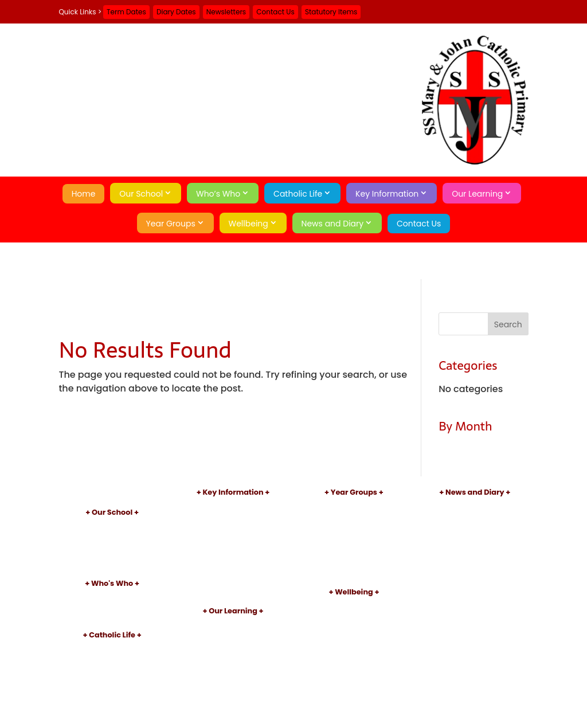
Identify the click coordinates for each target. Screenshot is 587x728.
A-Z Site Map (475, 564)
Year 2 (354, 534)
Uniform (233, 572)
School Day (112, 553)
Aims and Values (112, 535)
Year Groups (171, 224)
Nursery (354, 505)
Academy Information (112, 544)
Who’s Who (218, 194)
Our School (141, 194)
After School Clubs (233, 653)
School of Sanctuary (112, 705)
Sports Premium (233, 563)
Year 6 (354, 572)
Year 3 (354, 543)
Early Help (354, 614)
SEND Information (233, 543)
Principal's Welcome (112, 596)
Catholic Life (298, 194)
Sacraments (112, 677)
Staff (112, 606)
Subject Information (233, 633)
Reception (354, 515)
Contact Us (275, 12)
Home (84, 194)
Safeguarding (354, 605)
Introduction (112, 525)
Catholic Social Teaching (112, 696)
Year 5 (354, 563)
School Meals (233, 582)
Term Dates (126, 12)
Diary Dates (176, 12)
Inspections (233, 524)
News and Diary (333, 224)
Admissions (233, 515)
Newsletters (226, 12)
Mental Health (354, 643)
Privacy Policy (475, 574)
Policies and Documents (233, 505)
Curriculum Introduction (233, 624)
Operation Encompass (354, 653)
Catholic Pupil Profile (112, 686)
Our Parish (112, 657)
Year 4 (354, 553)
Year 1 (354, 524)
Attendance (354, 624)
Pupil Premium (233, 553)
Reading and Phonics (233, 643)
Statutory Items (331, 12)
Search (475, 594)
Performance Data (233, 534)
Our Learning (477, 194)
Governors (112, 615)
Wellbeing (249, 224)
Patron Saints (112, 667)
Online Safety (354, 633)
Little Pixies (112, 563)
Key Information (387, 194)
